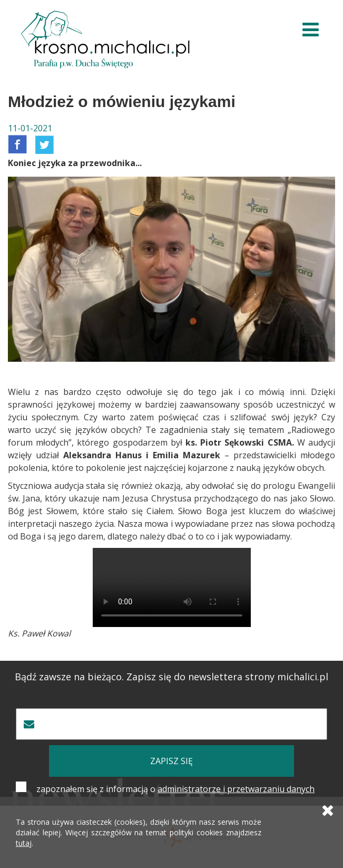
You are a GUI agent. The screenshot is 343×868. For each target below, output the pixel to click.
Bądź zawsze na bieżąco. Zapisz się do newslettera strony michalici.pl (171, 677)
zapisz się (171, 761)
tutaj (24, 843)
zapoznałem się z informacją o (175, 789)
